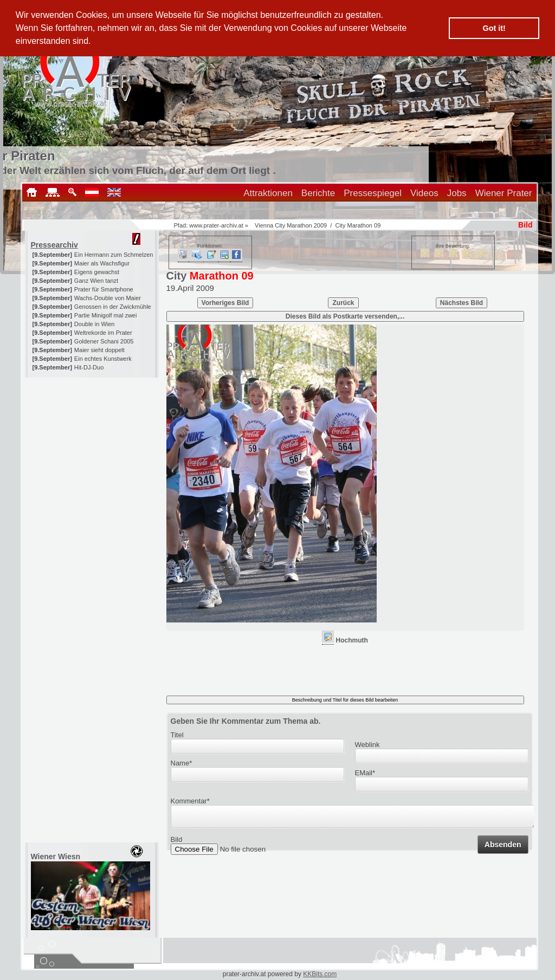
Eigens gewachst (97, 272)
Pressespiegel (373, 193)
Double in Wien (95, 324)
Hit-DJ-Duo (89, 367)
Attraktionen (268, 193)
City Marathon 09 (358, 225)
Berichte (318, 193)
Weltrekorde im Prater (103, 333)
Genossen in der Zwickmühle (113, 307)
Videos (424, 193)
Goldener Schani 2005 (104, 341)
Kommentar (190, 801)
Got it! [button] (494, 28)
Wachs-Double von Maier (108, 298)
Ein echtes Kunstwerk (103, 359)
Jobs (457, 193)
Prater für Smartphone (104, 289)
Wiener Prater (504, 193)
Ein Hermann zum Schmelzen (114, 255)
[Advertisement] (93, 445)
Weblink (367, 745)
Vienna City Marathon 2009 (291, 225)
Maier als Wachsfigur (102, 263)
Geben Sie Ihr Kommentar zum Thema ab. (246, 721)
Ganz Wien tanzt (96, 281)
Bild (177, 843)
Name (182, 763)
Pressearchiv (54, 245)
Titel (177, 735)
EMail (365, 773)
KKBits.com (320, 974)
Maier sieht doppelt (99, 350)
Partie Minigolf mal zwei (106, 315)
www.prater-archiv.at (216, 225)
